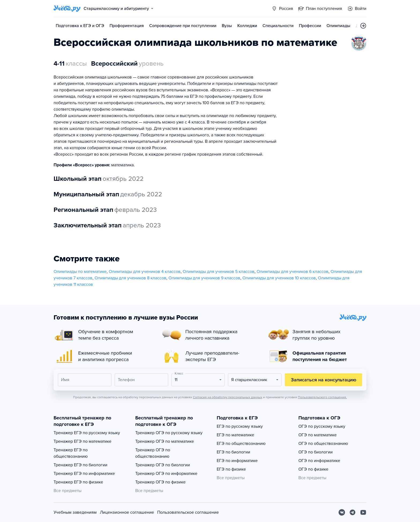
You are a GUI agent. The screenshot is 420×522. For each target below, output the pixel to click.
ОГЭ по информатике (319, 461)
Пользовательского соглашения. (322, 397)
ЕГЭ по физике (231, 469)
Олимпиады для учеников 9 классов (204, 278)
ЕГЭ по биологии (233, 452)
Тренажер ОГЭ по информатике (166, 474)
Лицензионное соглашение (127, 512)
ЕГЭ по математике (235, 435)
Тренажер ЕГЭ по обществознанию (71, 453)
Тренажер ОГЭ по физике (160, 482)
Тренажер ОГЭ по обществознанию (153, 453)
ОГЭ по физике (313, 469)
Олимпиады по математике (80, 272)
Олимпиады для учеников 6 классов (292, 272)
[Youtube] (363, 512)
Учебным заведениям (75, 512)
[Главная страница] (67, 9)
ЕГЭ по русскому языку (240, 426)
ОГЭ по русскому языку (322, 426)
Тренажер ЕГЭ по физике (78, 482)
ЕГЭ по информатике (237, 461)
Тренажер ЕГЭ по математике (82, 441)
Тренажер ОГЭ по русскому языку (169, 433)
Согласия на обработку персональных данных (228, 397)
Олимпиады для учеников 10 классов (279, 278)
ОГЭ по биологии (316, 452)
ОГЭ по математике (318, 435)
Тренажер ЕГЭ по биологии (80, 465)
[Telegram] (352, 512)
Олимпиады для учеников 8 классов (130, 278)
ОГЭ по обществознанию (323, 444)
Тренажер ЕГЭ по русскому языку (87, 433)
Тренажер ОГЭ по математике (165, 441)
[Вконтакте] (342, 512)
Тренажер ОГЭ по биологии (163, 465)
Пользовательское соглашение (188, 512)
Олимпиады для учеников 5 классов (219, 272)
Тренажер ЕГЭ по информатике (84, 474)
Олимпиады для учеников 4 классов (145, 272)
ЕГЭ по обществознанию (241, 444)
